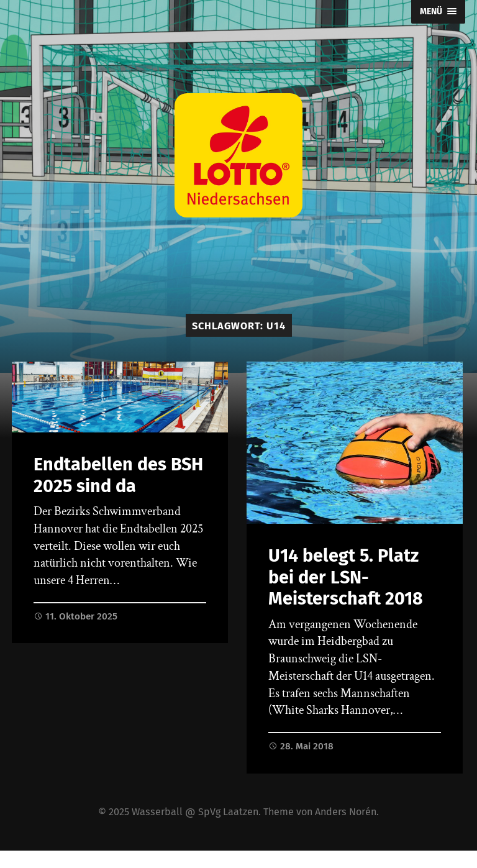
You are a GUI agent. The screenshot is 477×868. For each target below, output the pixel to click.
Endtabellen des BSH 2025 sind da (118, 475)
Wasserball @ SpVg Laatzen (195, 812)
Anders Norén (346, 812)
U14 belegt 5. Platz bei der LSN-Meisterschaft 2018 (346, 577)
